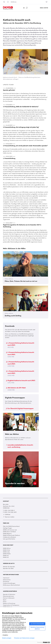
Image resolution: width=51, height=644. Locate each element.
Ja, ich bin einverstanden (37, 624)
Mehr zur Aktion (21, 431)
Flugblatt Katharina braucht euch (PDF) (21, 382)
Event (5, 602)
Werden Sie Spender (9, 567)
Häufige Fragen (7, 528)
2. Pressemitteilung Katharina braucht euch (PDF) (20, 364)
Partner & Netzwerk (9, 598)
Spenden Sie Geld (8, 568)
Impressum (6, 578)
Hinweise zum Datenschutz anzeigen (24, 638)
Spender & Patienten (9, 594)
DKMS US (6, 557)
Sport (5, 600)
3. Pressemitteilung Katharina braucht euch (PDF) (20, 354)
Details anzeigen (7, 638)
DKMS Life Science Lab (10, 530)
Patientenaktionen (8, 596)
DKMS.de (14, 2)
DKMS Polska (7, 554)
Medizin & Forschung (9, 603)
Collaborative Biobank (9, 537)
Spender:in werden (21, 469)
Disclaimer (6, 581)
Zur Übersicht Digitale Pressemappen (20, 408)
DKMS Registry (7, 534)
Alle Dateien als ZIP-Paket (16, 389)
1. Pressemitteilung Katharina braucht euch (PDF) (20, 373)
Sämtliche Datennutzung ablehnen (37, 628)
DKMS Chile (6, 550)
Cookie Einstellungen (9, 583)
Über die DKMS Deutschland (11, 526)
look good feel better (9, 539)
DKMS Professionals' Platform (12, 535)
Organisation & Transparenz (11, 605)
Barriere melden (9, 517)
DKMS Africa (7, 548)
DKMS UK (6, 555)
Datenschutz (7, 580)
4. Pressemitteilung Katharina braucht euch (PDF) (20, 345)
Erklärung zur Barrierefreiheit (11, 585)
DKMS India (6, 552)
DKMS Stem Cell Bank (9, 532)
